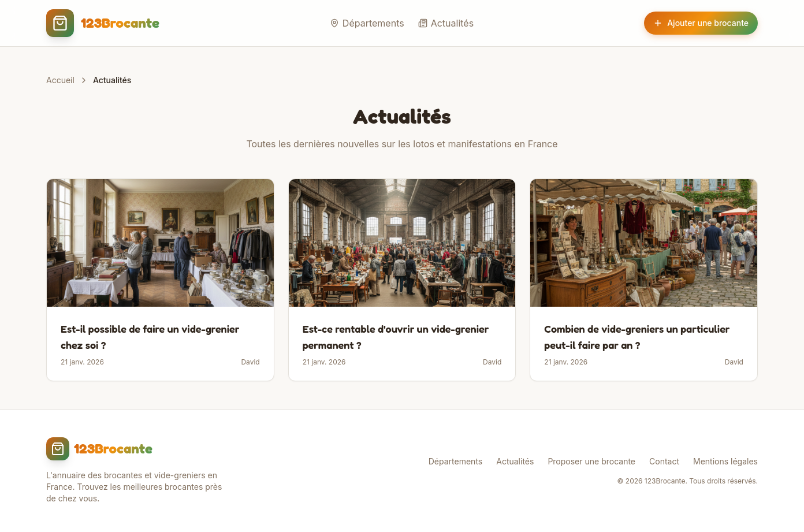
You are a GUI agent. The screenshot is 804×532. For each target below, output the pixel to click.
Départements (367, 23)
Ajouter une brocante (701, 23)
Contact (664, 461)
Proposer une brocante (591, 461)
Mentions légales (725, 461)
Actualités (446, 23)
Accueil (60, 80)
